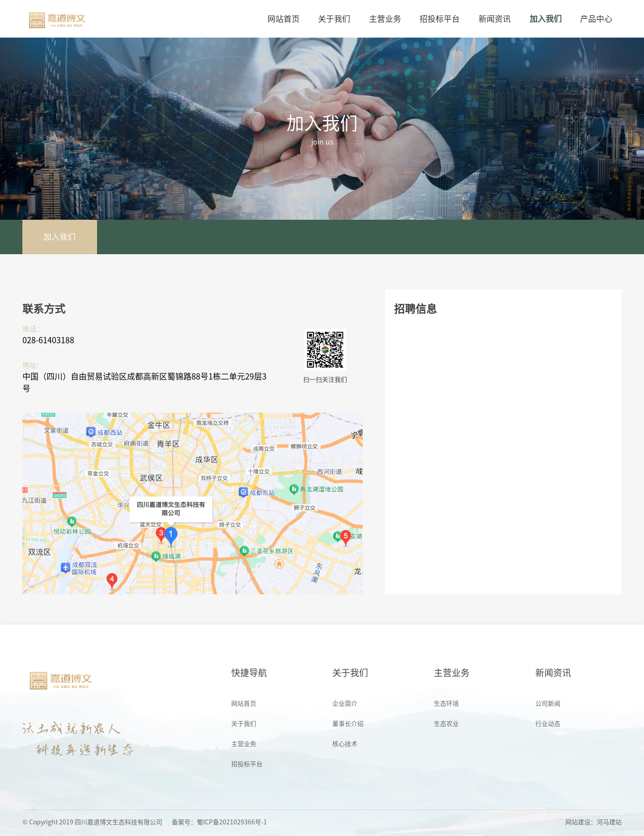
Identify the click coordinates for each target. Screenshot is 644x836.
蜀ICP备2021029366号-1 (232, 822)
